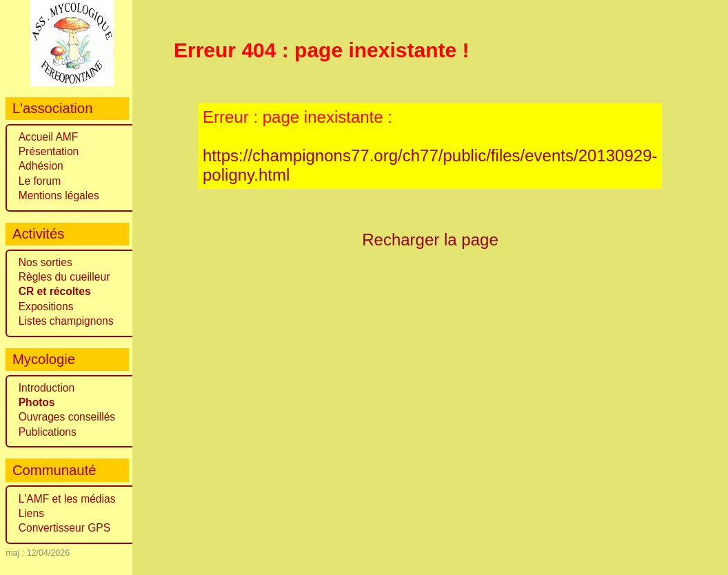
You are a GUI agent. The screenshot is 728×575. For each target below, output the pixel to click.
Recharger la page (430, 240)
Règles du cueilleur (64, 277)
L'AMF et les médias (67, 499)
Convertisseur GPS (64, 528)
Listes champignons (66, 321)
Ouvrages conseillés (67, 417)
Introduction (47, 388)
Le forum (40, 181)
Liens (31, 513)
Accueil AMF (49, 137)
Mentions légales (59, 195)
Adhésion (41, 166)
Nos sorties (45, 262)
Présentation (49, 151)
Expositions (46, 306)
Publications (48, 432)
